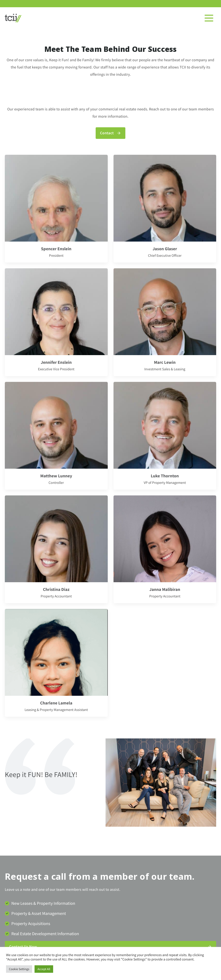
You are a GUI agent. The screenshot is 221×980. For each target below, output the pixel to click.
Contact (107, 133)
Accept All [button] (44, 969)
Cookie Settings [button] (19, 969)
